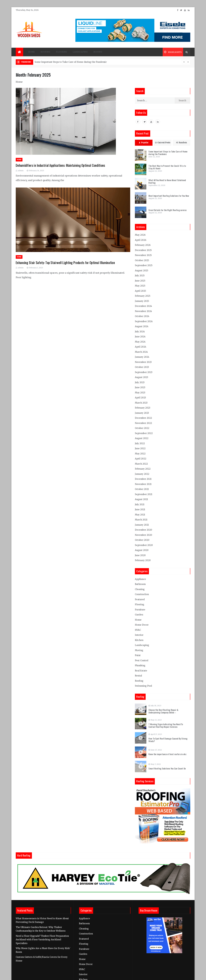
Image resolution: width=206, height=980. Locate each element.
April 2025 (140, 291)
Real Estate (141, 671)
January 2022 (142, 474)
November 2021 (143, 484)
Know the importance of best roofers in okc (167, 754)
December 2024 (143, 306)
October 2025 (142, 260)
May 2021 (140, 515)
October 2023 (142, 367)
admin (21, 171)
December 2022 (143, 418)
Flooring (61, 52)
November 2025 (143, 255)
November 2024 (143, 311)
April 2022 (141, 459)
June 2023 (140, 387)
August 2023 (141, 377)
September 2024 (144, 321)
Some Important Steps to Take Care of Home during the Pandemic (71, 62)
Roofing (45, 52)
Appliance (140, 579)
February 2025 (143, 296)
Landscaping (80, 52)
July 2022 (140, 443)
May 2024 (140, 342)
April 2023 (140, 398)
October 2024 (142, 316)
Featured (140, 599)
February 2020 (143, 560)
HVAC (138, 630)
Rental (138, 676)
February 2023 (143, 408)
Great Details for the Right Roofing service (168, 210)
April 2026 (141, 240)
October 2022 (142, 428)
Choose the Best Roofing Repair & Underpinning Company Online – (163, 711)
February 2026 (143, 245)
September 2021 (144, 494)
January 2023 (142, 413)
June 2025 (140, 281)
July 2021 (140, 504)
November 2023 (143, 362)
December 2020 (143, 530)
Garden (139, 615)
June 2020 (140, 555)
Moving (98, 52)
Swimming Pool (143, 686)
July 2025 (140, 276)
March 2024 (141, 352)
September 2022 (144, 433)
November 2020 (143, 535)
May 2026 (140, 235)
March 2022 (141, 464)
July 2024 (140, 332)
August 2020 (142, 550)
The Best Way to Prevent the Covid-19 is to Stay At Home (167, 167)
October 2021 (142, 489)
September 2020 (144, 545)
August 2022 (142, 438)
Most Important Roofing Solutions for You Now (169, 196)
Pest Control (142, 660)
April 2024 (141, 347)
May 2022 (140, 454)
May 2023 (140, 393)
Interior (139, 635)
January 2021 (142, 525)
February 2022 (143, 469)
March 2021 (141, 520)
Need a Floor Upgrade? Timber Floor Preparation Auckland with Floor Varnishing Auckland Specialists (42, 940)
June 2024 (140, 337)
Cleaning (140, 589)
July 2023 (140, 382)
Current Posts (163, 143)
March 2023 (141, 403)
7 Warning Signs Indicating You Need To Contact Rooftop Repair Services (166, 725)
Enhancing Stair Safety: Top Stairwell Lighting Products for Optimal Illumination (65, 263)
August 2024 (142, 326)
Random (181, 143)
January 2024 (142, 357)
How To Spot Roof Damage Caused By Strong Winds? (168, 740)
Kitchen (139, 640)
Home (31, 52)
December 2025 (143, 250)
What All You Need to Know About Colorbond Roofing (167, 181)
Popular (144, 143)
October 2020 (142, 540)
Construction (142, 594)
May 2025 (140, 286)
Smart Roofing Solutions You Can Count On (167, 768)
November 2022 (143, 423)
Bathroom (140, 584)
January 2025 (142, 301)
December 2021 (143, 479)
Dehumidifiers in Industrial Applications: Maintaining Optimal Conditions (60, 165)
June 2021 (140, 509)
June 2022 (140, 448)
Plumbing (140, 665)
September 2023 (144, 372)
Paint (138, 655)
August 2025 (142, 271)
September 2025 (144, 265)
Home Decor (142, 625)
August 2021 (141, 499)
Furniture (140, 610)
